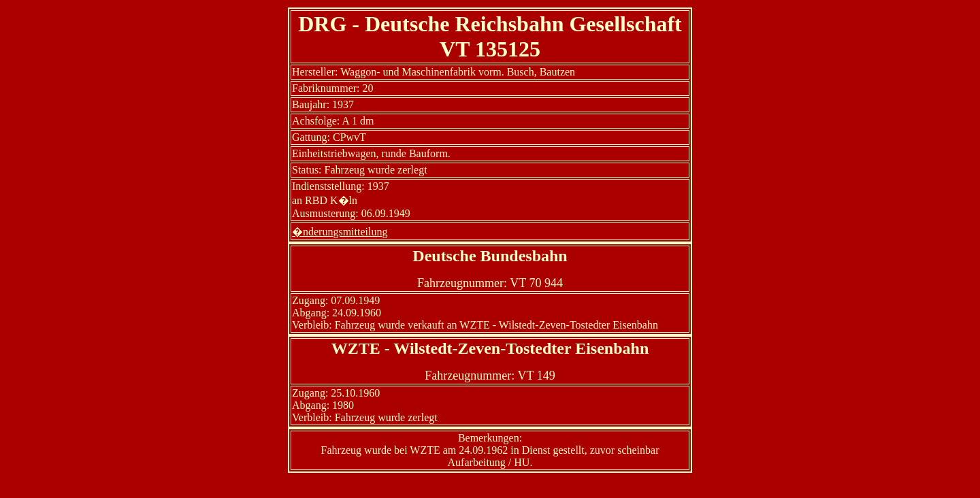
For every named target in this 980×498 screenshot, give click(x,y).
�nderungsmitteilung (340, 232)
